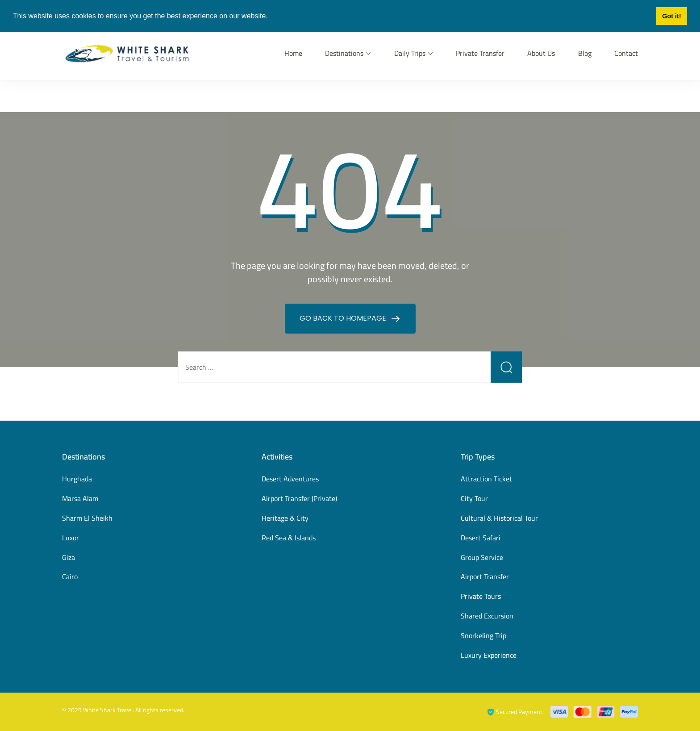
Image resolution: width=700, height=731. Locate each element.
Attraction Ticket (486, 479)
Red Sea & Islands (289, 538)
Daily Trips (410, 53)
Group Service (482, 557)
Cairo (70, 576)
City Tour (474, 498)
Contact (626, 53)
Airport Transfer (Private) (299, 498)
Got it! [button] (671, 16)
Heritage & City (285, 518)
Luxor (71, 538)
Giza (69, 557)
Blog (585, 53)
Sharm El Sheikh (87, 518)
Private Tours (481, 596)
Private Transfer (480, 53)
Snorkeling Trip (483, 635)
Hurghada (77, 479)
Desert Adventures (290, 479)
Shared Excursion (487, 616)
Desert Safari (481, 538)
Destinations (344, 53)
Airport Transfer (485, 576)
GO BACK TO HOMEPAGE (344, 318)
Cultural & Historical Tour (499, 518)
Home (293, 53)
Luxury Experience (489, 655)
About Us (541, 53)
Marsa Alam (80, 498)
